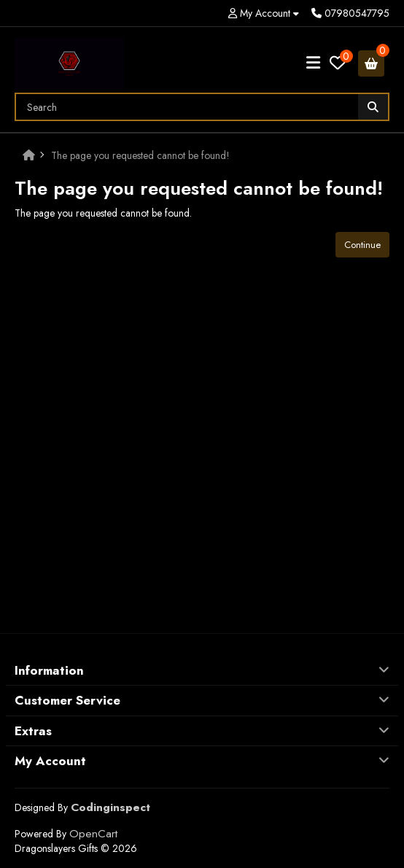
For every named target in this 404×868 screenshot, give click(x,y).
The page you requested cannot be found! (140, 155)
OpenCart (93, 834)
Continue (362, 245)
